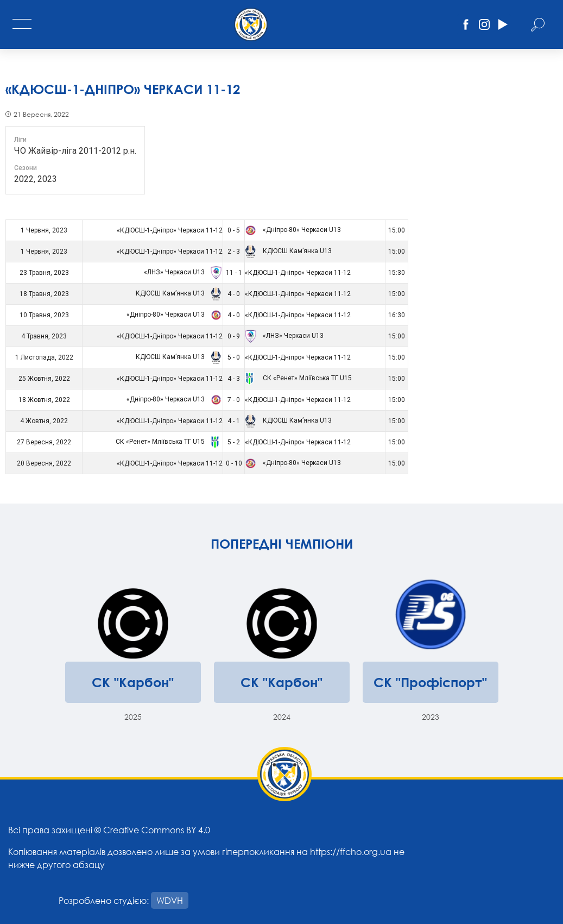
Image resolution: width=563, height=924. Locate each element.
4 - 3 (234, 379)
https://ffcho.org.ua (351, 851)
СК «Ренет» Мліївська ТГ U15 (298, 378)
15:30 (397, 273)
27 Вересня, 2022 (44, 442)
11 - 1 (234, 273)
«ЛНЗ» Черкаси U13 (182, 272)
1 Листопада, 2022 (44, 357)
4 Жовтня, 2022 (44, 421)
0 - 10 (234, 463)
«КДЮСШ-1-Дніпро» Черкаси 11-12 (170, 230)
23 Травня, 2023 (44, 273)
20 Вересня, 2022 (44, 463)
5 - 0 (234, 357)
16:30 (397, 315)
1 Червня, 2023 (44, 230)
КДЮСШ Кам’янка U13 (288, 251)
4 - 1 (234, 421)
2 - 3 (234, 252)
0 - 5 (234, 230)
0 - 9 (234, 336)
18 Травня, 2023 (44, 294)
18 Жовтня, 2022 (44, 400)
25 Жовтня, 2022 (44, 379)
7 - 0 (234, 400)
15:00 (397, 230)
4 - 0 (234, 294)
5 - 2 (234, 442)
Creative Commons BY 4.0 (157, 830)
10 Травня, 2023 (44, 315)
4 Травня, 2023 (44, 336)
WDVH (170, 900)
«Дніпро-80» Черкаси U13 (293, 230)
